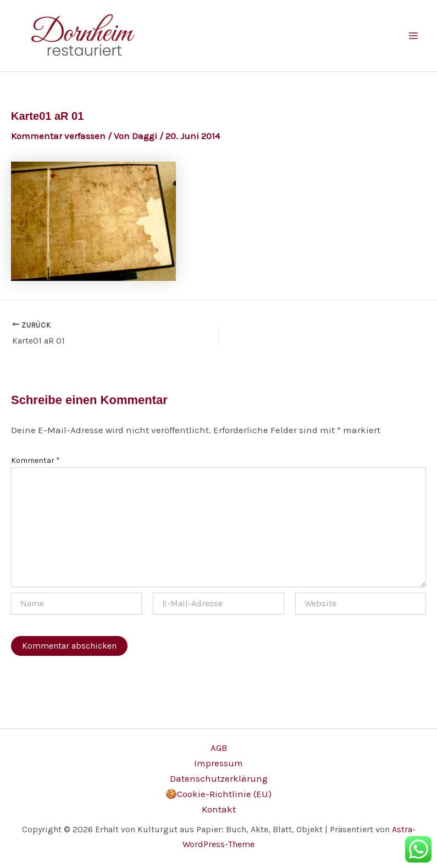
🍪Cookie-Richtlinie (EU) (218, 794)
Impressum (218, 763)
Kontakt (219, 809)
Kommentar (35, 460)
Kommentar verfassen (58, 136)
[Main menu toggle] (414, 36)
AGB (219, 748)
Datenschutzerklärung (219, 778)
